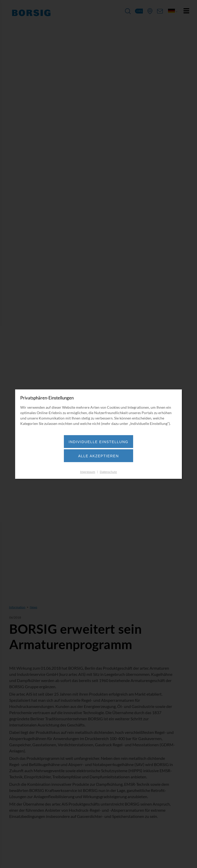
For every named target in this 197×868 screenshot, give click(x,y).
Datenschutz (108, 472)
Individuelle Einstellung (99, 442)
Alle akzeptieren (99, 456)
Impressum (88, 472)
